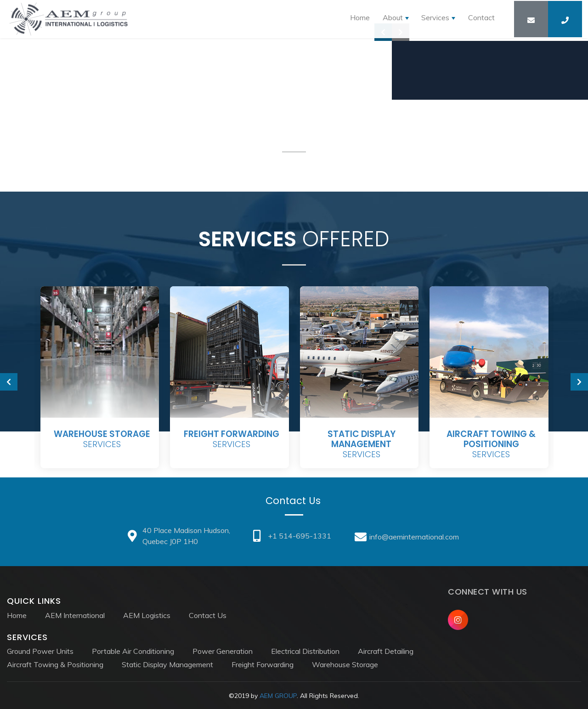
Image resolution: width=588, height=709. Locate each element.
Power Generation (223, 650)
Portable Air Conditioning (133, 650)
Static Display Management (167, 664)
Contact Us (208, 614)
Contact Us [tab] (294, 501)
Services (102, 440)
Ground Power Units (40, 650)
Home (356, 21)
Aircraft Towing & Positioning (55, 664)
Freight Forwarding (263, 664)
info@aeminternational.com (409, 536)
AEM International (75, 614)
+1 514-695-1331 (293, 536)
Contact (481, 21)
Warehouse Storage (345, 664)
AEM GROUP (278, 695)
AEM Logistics (147, 614)
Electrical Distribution (305, 650)
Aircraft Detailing (386, 650)
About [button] (390, 21)
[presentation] (9, 382)
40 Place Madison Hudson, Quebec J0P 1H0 (178, 536)
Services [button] (434, 21)
